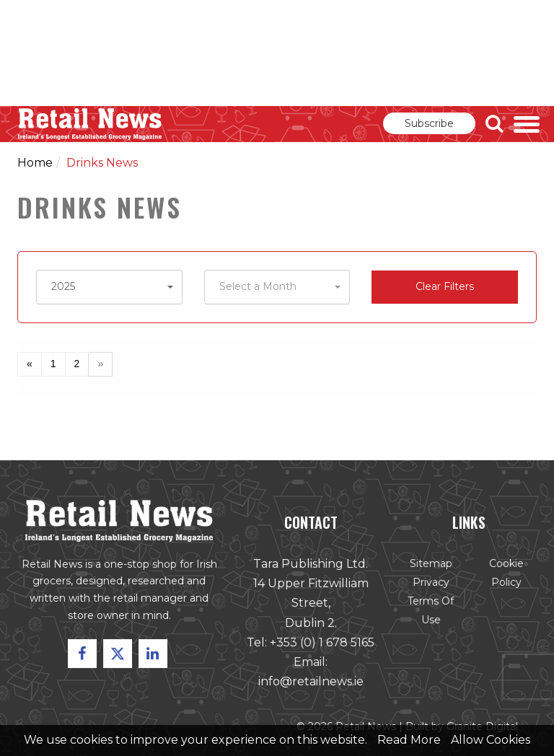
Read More (409, 740)
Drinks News (102, 163)
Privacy (430, 584)
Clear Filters (445, 286)
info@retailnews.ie (311, 682)
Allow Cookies (491, 740)
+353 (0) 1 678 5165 (322, 643)
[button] (109, 287)
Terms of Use (430, 611)
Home (35, 163)
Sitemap (430, 565)
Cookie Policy (505, 574)
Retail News (90, 124)
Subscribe (429, 123)
